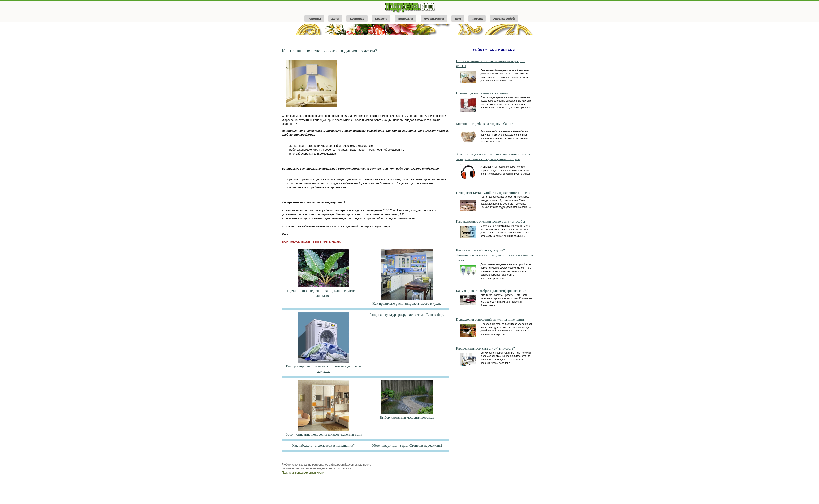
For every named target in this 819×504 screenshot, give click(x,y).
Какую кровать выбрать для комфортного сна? (491, 291)
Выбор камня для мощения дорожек (407, 418)
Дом (458, 19)
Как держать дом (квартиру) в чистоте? (485, 348)
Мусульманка (434, 19)
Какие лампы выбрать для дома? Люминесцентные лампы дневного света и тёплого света (494, 255)
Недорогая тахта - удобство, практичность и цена (493, 193)
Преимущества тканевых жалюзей (482, 93)
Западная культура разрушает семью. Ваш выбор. (407, 315)
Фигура (477, 19)
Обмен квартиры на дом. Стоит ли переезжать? (407, 446)
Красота (381, 19)
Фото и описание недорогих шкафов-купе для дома (323, 435)
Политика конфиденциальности (303, 472)
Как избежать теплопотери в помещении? (324, 446)
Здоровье (357, 19)
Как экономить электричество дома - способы (490, 222)
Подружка (405, 19)
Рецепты (314, 19)
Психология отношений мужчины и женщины (491, 320)
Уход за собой (504, 19)
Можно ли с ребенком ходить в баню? (484, 124)
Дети (335, 19)
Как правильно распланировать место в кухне (407, 304)
